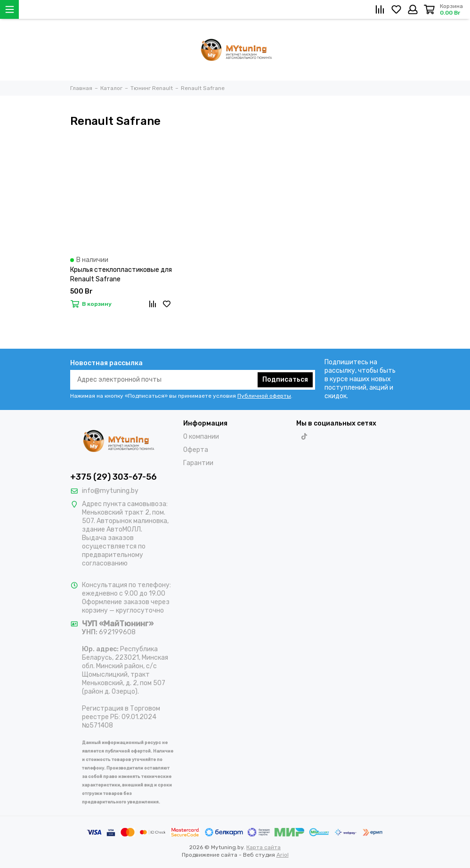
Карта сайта (263, 847)
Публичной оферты (264, 396)
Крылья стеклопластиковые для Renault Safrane (121, 274)
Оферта (196, 450)
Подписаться (285, 380)
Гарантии (198, 463)
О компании (201, 437)
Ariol (283, 855)
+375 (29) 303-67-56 (113, 477)
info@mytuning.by (110, 491)
